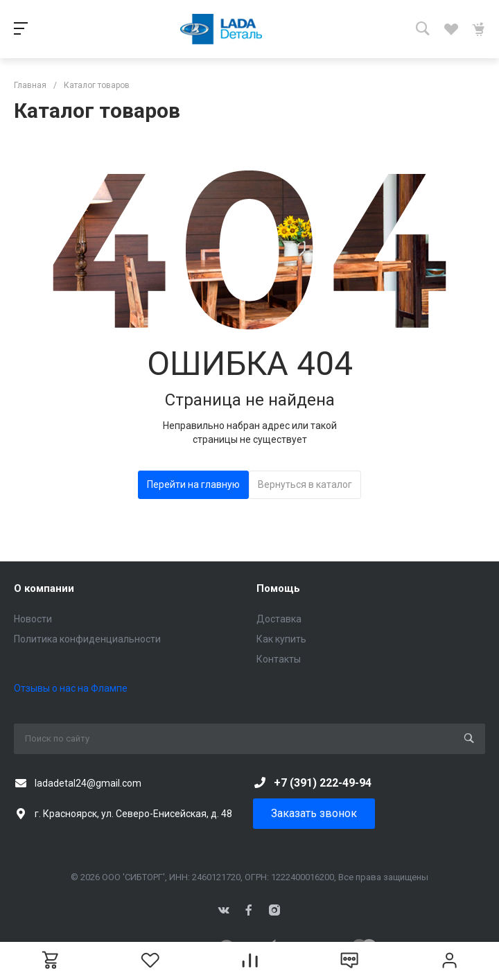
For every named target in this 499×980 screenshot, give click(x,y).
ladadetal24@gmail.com (88, 783)
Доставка (279, 619)
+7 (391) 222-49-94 (323, 783)
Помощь (278, 588)
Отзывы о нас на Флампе (71, 688)
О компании (44, 588)
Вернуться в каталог (305, 484)
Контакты (279, 659)
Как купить (281, 639)
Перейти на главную (193, 484)
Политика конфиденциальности (87, 639)
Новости (33, 619)
